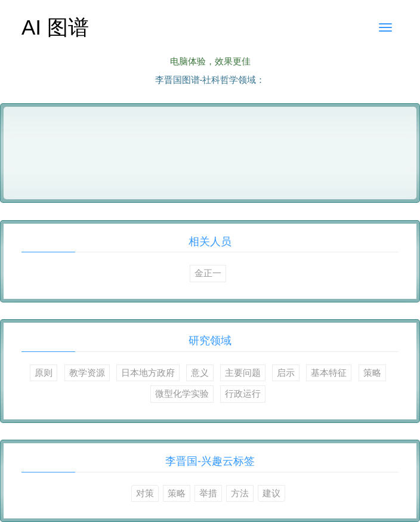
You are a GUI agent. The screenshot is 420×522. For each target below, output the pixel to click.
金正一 (208, 273)
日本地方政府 (148, 373)
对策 (145, 493)
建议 (271, 493)
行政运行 (243, 393)
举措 (208, 493)
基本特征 (329, 373)
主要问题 (243, 373)
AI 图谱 (55, 27)
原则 (44, 373)
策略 (372, 373)
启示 (286, 373)
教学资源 (87, 373)
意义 (200, 373)
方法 (240, 493)
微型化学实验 (182, 393)
